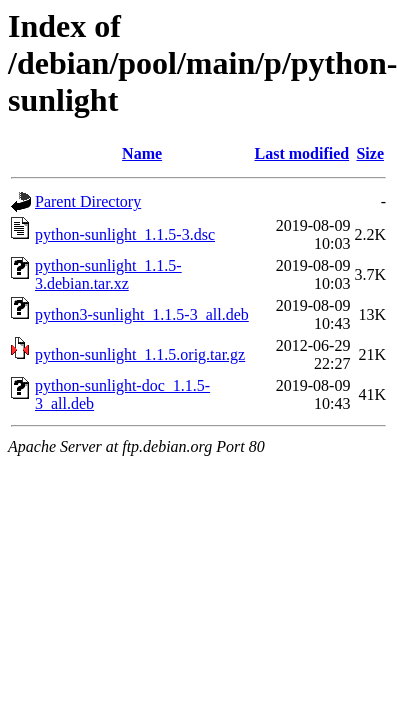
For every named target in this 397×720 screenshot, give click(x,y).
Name (142, 153)
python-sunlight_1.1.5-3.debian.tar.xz (108, 274)
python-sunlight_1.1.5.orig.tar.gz (140, 354)
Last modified (301, 153)
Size (370, 153)
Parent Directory (88, 201)
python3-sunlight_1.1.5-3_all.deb (142, 314)
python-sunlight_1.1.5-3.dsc (125, 234)
